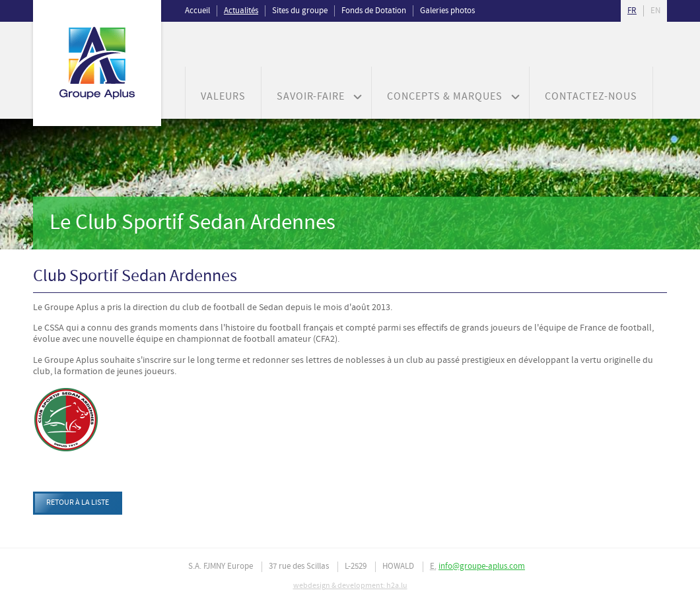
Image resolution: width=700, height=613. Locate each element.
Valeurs (223, 97)
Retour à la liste (78, 503)
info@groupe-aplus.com (482, 566)
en (655, 11)
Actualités (241, 11)
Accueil (197, 11)
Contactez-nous (591, 97)
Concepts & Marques (445, 97)
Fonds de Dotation (374, 11)
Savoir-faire (311, 97)
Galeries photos (447, 11)
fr (632, 11)
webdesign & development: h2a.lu (350, 586)
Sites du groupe (300, 11)
